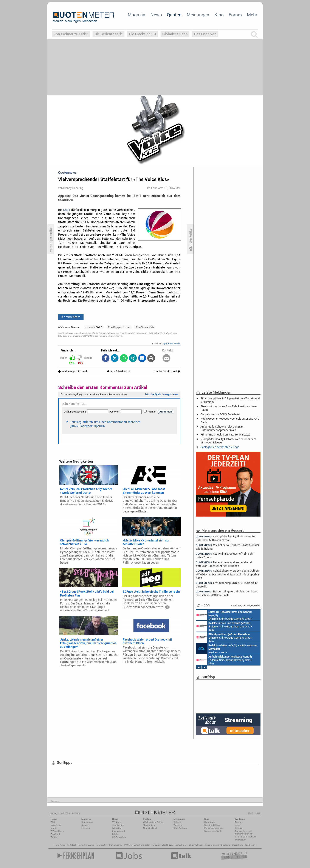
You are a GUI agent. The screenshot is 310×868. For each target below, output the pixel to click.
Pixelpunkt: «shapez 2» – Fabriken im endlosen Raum (229, 408)
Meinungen (198, 15)
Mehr (252, 15)
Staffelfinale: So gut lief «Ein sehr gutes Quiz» (225, 555)
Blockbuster (168, 845)
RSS (53, 822)
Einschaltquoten (142, 845)
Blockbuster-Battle (213, 831)
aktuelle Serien (196, 845)
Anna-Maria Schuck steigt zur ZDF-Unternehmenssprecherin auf (222, 428)
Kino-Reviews (180, 828)
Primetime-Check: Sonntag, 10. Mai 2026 (225, 434)
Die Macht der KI (143, 34)
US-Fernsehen (119, 837)
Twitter (54, 837)
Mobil (53, 828)
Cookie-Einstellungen (246, 837)
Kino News (60, 845)
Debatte (177, 822)
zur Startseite (119, 371)
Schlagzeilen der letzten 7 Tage (220, 447)
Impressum (241, 840)
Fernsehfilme (181, 845)
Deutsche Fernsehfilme (232, 845)
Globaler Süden (175, 34)
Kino (219, 15)
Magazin (136, 15)
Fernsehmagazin (86, 845)
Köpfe (115, 834)
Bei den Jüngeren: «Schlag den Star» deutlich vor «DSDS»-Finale (227, 593)
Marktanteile (149, 825)
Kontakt (239, 828)
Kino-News (210, 822)
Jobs (238, 825)
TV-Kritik (178, 825)
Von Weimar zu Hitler (71, 34)
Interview (86, 828)
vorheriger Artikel (73, 371)
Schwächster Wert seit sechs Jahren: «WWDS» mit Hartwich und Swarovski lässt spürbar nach (228, 574)
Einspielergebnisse (214, 828)
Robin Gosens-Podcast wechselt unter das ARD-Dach (230, 420)
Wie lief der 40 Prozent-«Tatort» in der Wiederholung (227, 547)
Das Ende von (205, 34)
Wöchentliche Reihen (153, 822)
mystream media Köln (227, 649)
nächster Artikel (167, 371)
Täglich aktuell (150, 828)
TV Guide (156, 845)
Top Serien (250, 845)
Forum (235, 15)
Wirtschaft (117, 828)
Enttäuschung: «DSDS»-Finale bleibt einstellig (227, 585)
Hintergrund (87, 822)
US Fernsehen (116, 845)
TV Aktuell (72, 845)
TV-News (116, 822)
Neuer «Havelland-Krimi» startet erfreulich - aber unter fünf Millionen (224, 564)
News (156, 15)
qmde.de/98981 (172, 343)
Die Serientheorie (109, 34)
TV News (128, 845)
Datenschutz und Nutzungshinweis (244, 832)
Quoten (174, 15)
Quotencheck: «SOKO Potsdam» (220, 414)
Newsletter (56, 825)
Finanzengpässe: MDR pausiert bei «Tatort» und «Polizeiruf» (230, 400)
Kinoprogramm (212, 845)
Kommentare (71, 317)
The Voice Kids (145, 327)
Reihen (85, 825)
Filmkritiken (102, 845)
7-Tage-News (57, 831)
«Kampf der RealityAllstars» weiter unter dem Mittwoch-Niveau (228, 441)
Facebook (55, 834)
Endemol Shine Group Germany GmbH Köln (224, 615)
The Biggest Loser (119, 327)
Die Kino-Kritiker (212, 825)
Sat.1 (67, 210)
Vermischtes (118, 825)
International (119, 831)
